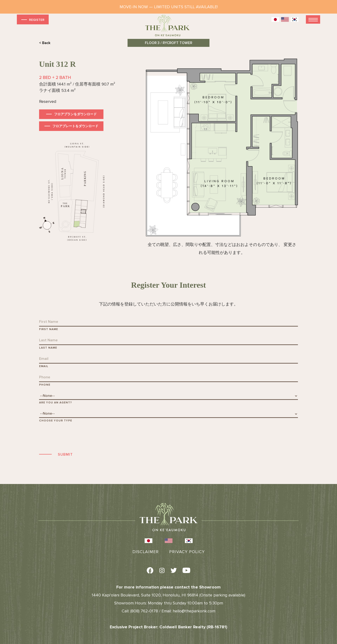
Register (32, 20)
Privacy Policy (187, 552)
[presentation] (75, 436)
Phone (45, 385)
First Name (49, 329)
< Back (45, 43)
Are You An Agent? (55, 403)
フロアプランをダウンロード (75, 114)
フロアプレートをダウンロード (75, 126)
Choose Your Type (56, 421)
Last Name (48, 348)
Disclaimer (146, 552)
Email (44, 366)
